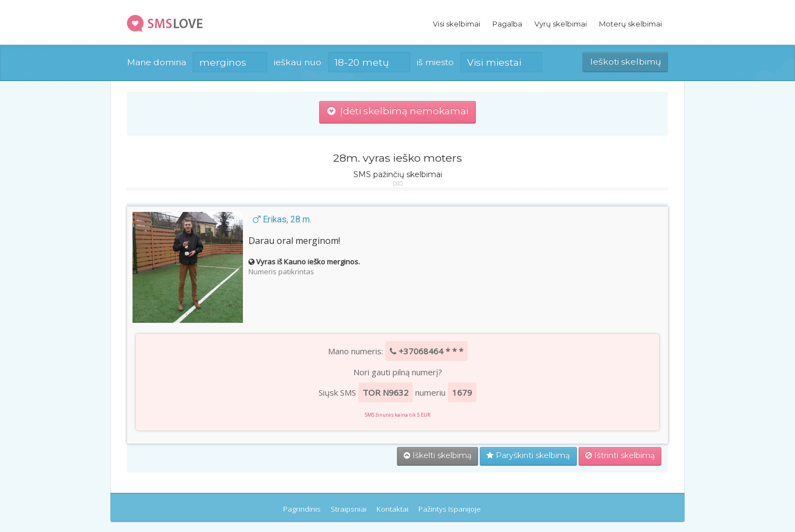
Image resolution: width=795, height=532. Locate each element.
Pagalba (507, 24)
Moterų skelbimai (630, 24)
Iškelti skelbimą (438, 455)
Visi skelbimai (457, 24)
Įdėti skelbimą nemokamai (398, 111)
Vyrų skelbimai (561, 24)
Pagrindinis (302, 509)
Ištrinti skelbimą (620, 455)
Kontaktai (393, 509)
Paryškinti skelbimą (528, 455)
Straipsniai (349, 509)
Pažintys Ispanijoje (450, 509)
